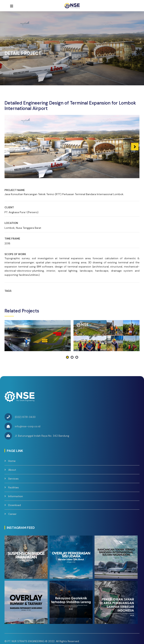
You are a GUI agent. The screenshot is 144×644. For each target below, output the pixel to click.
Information (16, 470)
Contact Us (73, 622)
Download (15, 479)
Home (12, 435)
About (12, 444)
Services (13, 453)
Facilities (13, 461)
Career (12, 488)
